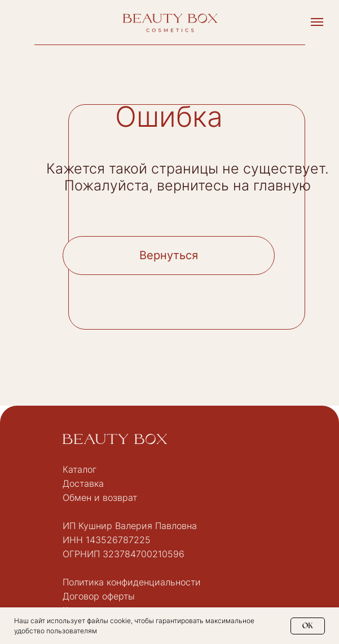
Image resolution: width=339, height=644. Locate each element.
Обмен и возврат (100, 498)
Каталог (80, 469)
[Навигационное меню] (317, 22)
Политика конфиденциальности (132, 582)
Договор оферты (99, 596)
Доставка (83, 483)
